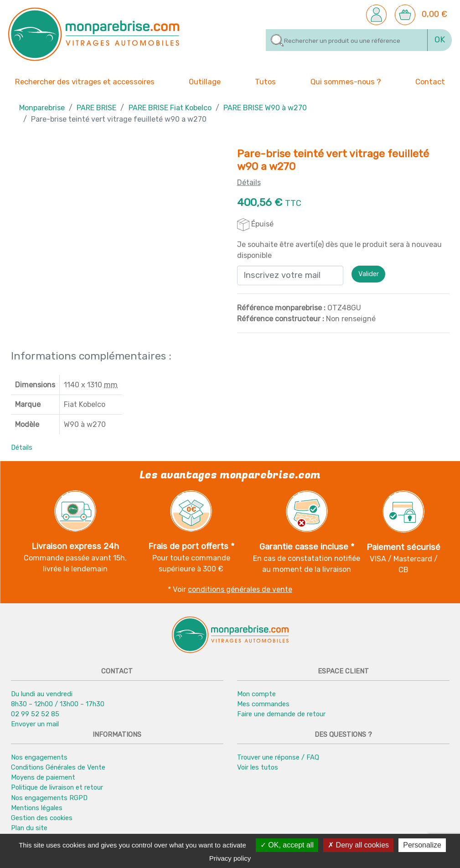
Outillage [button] (205, 81)
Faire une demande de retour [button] (281, 714)
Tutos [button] (265, 81)
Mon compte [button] (256, 694)
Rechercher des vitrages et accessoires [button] (85, 82)
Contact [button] (430, 81)
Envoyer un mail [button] (35, 724)
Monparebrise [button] (42, 108)
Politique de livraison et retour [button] (57, 787)
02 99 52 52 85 (35, 714)
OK (440, 40)
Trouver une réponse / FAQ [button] (278, 757)
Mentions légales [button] (37, 808)
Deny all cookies (358, 845)
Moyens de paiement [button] (43, 777)
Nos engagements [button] (39, 757)
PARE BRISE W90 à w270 (265, 108)
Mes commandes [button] (263, 704)
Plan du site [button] (29, 828)
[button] (376, 14)
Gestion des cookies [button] (42, 818)
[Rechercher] (347, 40)
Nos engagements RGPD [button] (49, 798)
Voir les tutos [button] (258, 767)
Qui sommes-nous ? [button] (346, 81)
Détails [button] (22, 447)
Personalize (422, 845)
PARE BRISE (96, 108)
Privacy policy (230, 858)
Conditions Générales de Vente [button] (58, 767)
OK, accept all (287, 845)
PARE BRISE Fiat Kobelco (170, 108)
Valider (369, 274)
